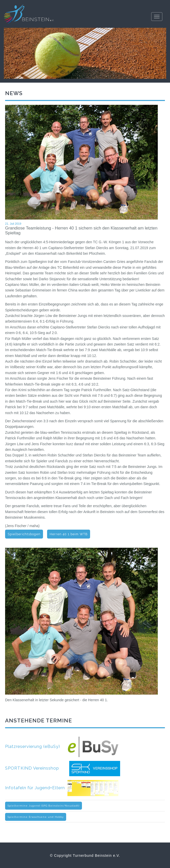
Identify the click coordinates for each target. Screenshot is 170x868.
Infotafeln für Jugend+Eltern (62, 788)
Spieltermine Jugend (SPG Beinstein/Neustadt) (44, 806)
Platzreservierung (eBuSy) (62, 746)
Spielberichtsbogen (24, 534)
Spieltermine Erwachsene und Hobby (36, 817)
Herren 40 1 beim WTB (69, 534)
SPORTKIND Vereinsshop (63, 768)
